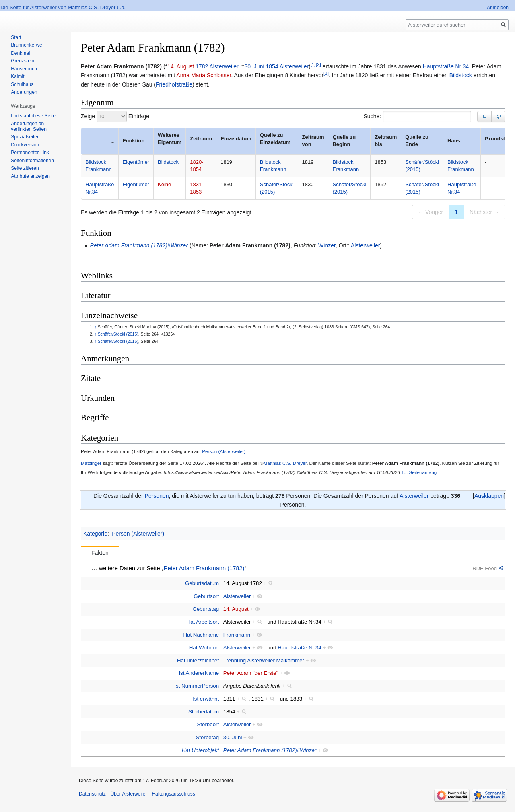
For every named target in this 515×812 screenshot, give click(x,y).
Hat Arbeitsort (203, 622)
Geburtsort (206, 596)
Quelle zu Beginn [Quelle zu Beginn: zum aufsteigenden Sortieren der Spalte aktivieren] (345, 141)
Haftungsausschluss (173, 794)
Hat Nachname (201, 635)
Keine (164, 184)
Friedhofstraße (174, 84)
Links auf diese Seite (33, 116)
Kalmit (18, 76)
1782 (202, 66)
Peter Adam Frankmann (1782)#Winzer (139, 245)
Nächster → (484, 212)
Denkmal (20, 53)
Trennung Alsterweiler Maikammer (264, 661)
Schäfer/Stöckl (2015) (118, 334)
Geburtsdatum (202, 583)
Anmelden (498, 8)
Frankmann (237, 635)
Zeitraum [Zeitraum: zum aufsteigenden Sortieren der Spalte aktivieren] (201, 139)
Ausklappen (489, 496)
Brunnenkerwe (26, 45)
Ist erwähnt (206, 699)
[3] (326, 73)
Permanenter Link (30, 153)
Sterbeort (208, 724)
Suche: (417, 117)
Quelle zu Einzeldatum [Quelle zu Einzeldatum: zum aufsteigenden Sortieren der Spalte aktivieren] (275, 139)
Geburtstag (206, 609)
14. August (181, 66)
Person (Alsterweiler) (224, 451)
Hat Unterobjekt (200, 750)
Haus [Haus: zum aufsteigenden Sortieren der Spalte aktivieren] (454, 141)
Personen (157, 496)
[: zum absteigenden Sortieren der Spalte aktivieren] (100, 141)
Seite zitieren (25, 168)
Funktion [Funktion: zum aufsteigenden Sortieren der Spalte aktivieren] (134, 141)
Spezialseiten (25, 137)
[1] (313, 64)
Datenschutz (92, 794)
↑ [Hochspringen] (96, 327)
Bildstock (461, 75)
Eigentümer (136, 162)
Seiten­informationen (32, 161)
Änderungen (24, 92)
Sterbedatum (204, 712)
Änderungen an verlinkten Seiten (29, 126)
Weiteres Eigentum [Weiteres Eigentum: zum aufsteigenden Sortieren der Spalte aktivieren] (170, 139)
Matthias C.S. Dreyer (285, 463)
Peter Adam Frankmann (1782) (250, 245)
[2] (318, 64)
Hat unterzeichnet (198, 661)
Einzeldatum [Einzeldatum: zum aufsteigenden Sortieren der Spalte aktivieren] (236, 139)
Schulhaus (22, 84)
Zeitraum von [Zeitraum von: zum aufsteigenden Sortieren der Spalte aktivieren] (314, 141)
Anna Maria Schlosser (204, 75)
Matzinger (91, 463)
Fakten (100, 553)
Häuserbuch (24, 69)
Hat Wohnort (204, 648)
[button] (498, 116)
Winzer (327, 245)
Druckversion (25, 145)
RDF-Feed (485, 568)
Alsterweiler (224, 66)
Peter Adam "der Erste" (251, 673)
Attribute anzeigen (30, 176)
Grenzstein (23, 61)
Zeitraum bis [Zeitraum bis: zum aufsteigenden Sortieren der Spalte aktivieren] (386, 141)
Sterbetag (208, 737)
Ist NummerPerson (197, 686)
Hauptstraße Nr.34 (446, 66)
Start (16, 37)
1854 (272, 66)
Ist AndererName (199, 673)
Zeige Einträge (115, 116)
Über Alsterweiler (129, 794)
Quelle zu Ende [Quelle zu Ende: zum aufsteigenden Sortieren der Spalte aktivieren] (417, 141)
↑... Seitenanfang (419, 472)
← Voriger (431, 212)
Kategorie (95, 534)
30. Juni (254, 66)
